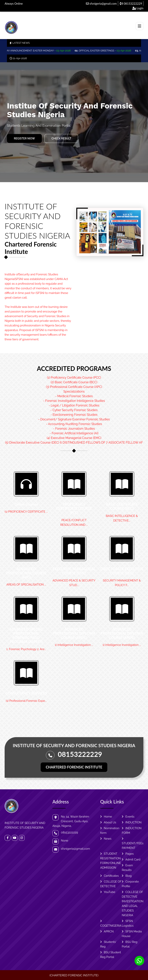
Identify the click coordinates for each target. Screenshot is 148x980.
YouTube (108, 892)
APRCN (107, 931)
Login (138, 8)
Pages (128, 854)
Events (128, 817)
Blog (127, 876)
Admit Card (131, 860)
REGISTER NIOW (24, 138)
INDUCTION (132, 822)
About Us (108, 822)
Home (106, 817)
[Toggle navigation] (140, 26)
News (106, 839)
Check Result (61, 138)
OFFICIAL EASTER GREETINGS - (108, 51)
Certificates (109, 876)
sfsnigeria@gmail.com (101, 3)
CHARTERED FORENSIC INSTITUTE (74, 767)
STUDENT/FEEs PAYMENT (133, 843)
